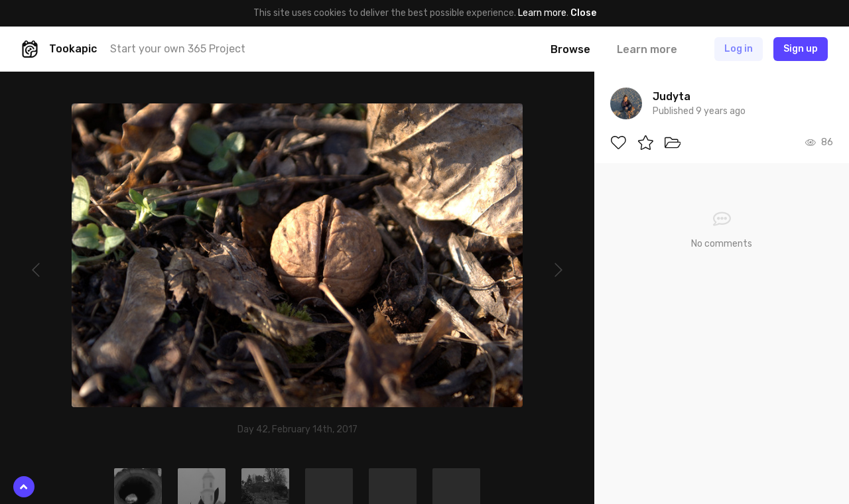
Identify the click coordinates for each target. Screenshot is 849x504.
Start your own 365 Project (178, 49)
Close (583, 13)
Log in (739, 49)
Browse (570, 49)
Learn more (542, 13)
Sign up (801, 49)
